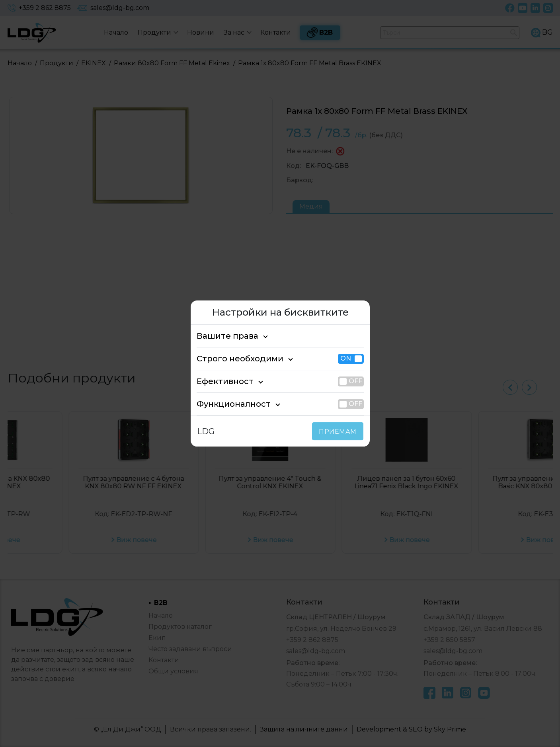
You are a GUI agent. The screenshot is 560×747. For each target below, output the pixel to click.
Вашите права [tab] (223, 336)
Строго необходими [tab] (233, 359)
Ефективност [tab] (221, 381)
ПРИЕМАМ (339, 432)
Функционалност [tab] (227, 404)
